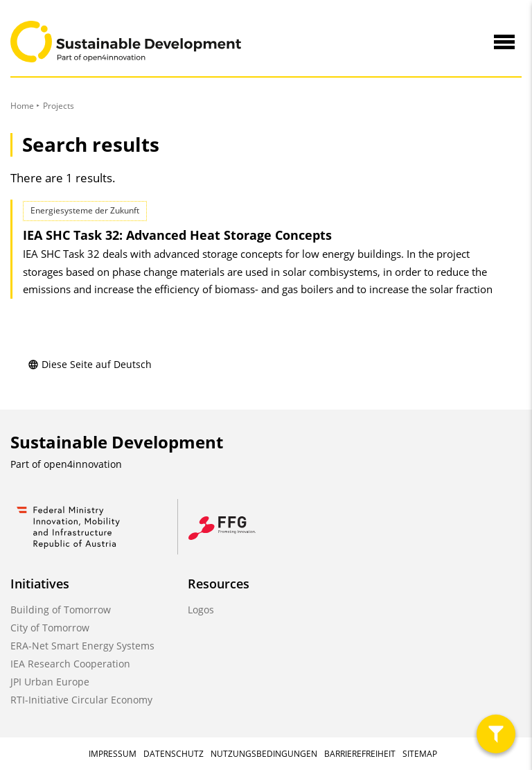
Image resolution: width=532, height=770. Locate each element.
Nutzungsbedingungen (264, 754)
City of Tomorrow (50, 628)
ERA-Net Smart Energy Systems (82, 646)
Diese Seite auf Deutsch (90, 364)
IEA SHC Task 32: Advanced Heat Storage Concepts (177, 235)
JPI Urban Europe (50, 682)
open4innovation (83, 464)
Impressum (113, 754)
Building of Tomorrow (61, 610)
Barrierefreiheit (360, 754)
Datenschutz (174, 754)
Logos (201, 610)
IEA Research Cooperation (70, 664)
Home (22, 106)
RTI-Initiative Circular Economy (81, 700)
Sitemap (420, 754)
